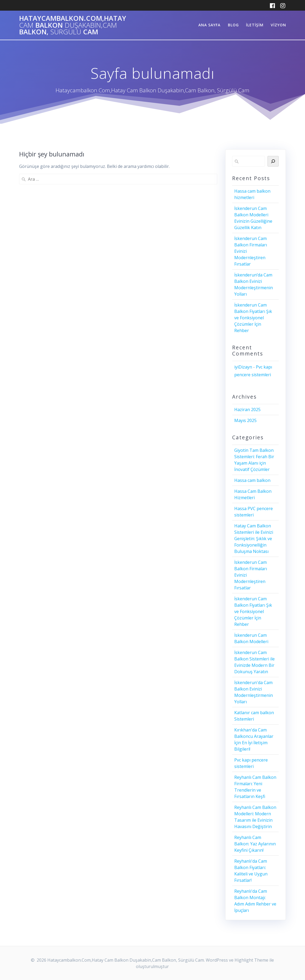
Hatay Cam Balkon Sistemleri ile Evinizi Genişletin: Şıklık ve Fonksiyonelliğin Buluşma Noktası (254, 539)
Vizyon (278, 25)
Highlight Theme (251, 960)
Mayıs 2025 (245, 420)
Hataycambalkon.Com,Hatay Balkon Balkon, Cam (73, 25)
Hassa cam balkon (252, 480)
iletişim (255, 25)
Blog (233, 25)
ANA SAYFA (209, 25)
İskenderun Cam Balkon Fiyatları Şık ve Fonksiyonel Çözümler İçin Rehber (253, 318)
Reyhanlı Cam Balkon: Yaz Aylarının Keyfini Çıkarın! (255, 844)
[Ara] (273, 161)
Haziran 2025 (247, 410)
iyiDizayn (243, 367)
